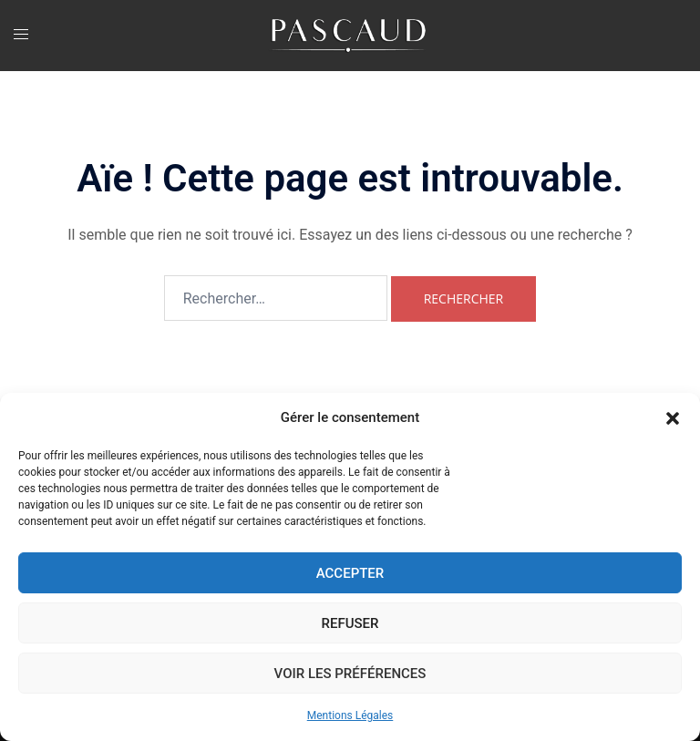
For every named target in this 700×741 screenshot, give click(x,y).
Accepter (350, 573)
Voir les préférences (350, 674)
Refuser (350, 623)
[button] (673, 418)
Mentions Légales (350, 715)
